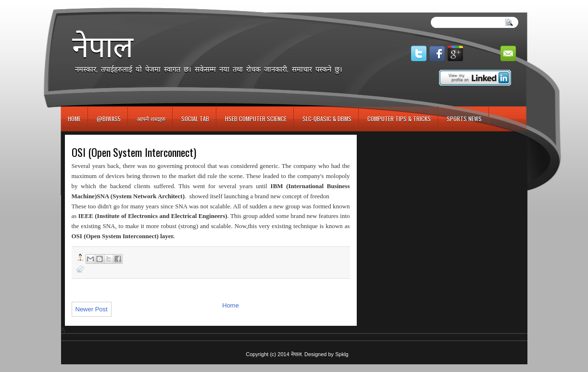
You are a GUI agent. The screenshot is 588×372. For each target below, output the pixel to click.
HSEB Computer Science (256, 119)
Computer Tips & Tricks (399, 119)
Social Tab (195, 119)
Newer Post (92, 309)
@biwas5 (109, 119)
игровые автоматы (104, 4)
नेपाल (103, 46)
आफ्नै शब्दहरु (151, 119)
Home (74, 119)
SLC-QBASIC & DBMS (327, 119)
